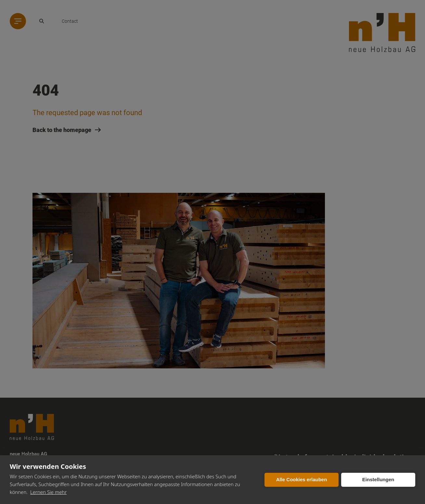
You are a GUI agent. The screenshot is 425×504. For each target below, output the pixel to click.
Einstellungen (378, 479)
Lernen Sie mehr (48, 492)
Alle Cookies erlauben (302, 479)
